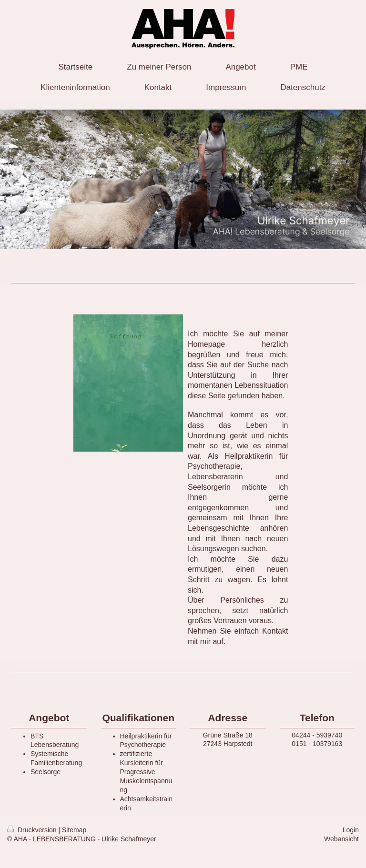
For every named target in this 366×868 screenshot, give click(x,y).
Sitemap (74, 830)
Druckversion (33, 830)
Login (351, 830)
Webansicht (341, 839)
